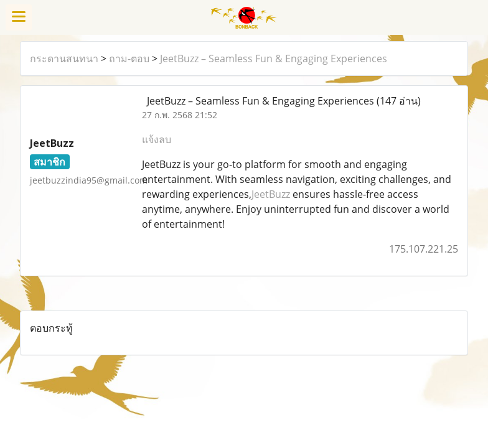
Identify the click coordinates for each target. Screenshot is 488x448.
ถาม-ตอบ (129, 58)
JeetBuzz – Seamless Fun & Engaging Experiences (274, 58)
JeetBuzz (271, 194)
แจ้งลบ (157, 139)
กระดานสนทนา (64, 58)
